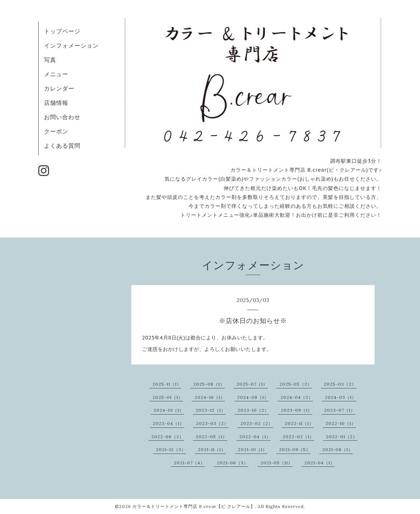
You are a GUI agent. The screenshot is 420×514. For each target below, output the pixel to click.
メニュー (56, 74)
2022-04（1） (255, 437)
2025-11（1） (167, 384)
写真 (50, 60)
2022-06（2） (168, 437)
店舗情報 (56, 103)
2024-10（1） (210, 397)
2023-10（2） (253, 410)
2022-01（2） (342, 437)
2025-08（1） (209, 384)
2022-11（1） (299, 423)
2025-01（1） (168, 397)
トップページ (62, 31)
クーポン (56, 131)
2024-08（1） (253, 397)
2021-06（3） (233, 463)
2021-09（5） (295, 449)
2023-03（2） (212, 423)
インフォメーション (71, 45)
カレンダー (59, 88)
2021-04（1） (320, 463)
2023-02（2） (257, 423)
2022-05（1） (211, 437)
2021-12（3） (171, 449)
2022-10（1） (341, 423)
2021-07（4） (189, 463)
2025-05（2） (296, 384)
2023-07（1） (340, 410)
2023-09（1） (297, 410)
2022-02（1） (298, 437)
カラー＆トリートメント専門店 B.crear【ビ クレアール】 (194, 506)
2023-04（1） (169, 423)
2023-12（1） (211, 410)
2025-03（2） (340, 384)
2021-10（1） (253, 449)
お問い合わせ (62, 117)
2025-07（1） (252, 384)
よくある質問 (62, 146)
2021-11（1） (212, 449)
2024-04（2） (297, 397)
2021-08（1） (338, 449)
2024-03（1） (341, 397)
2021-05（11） (277, 463)
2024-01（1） (169, 410)
